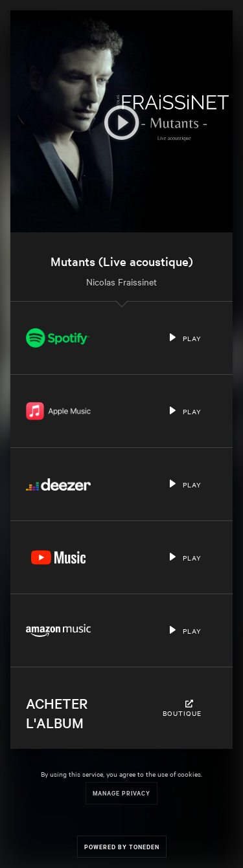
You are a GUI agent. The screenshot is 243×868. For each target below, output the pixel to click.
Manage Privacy (121, 793)
